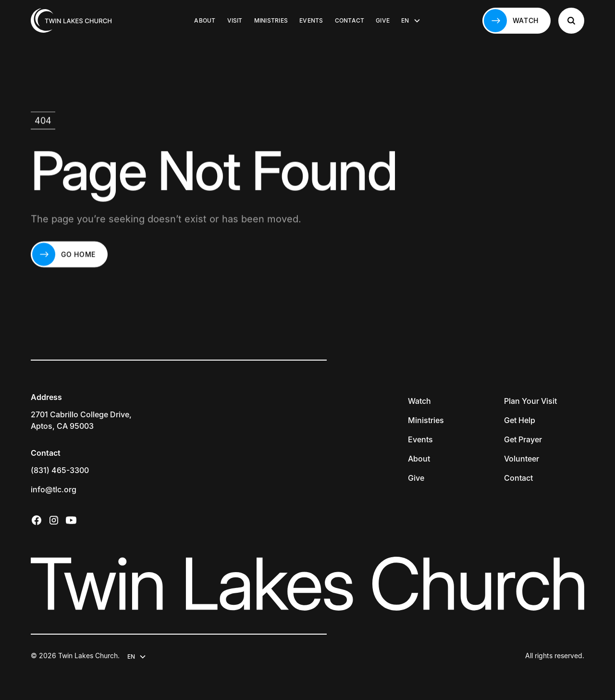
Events (311, 20)
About (205, 20)
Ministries (271, 20)
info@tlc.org (54, 489)
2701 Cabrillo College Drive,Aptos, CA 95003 (81, 420)
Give (383, 20)
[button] (411, 21)
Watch (419, 401)
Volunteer (522, 459)
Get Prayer (523, 439)
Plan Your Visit (530, 401)
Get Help (520, 420)
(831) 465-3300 (60, 470)
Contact (350, 20)
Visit (235, 20)
